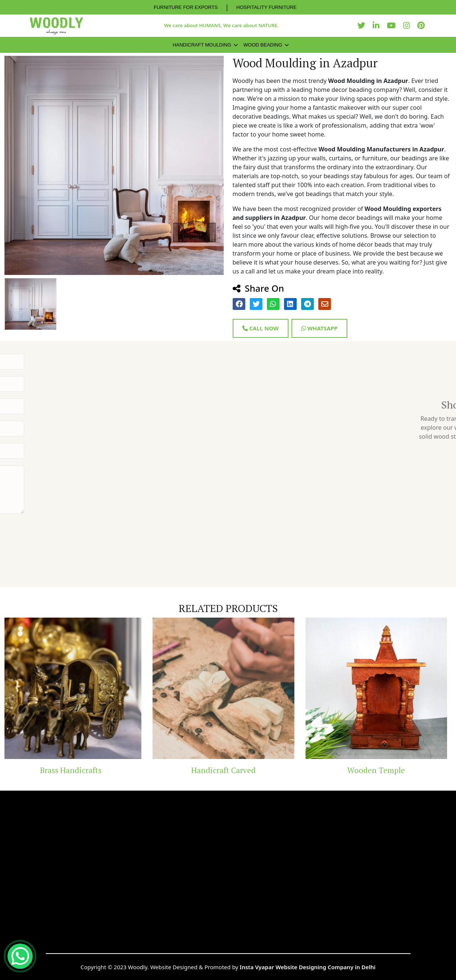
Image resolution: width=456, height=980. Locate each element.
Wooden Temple (381, 770)
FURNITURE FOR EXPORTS (186, 7)
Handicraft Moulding (202, 45)
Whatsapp (319, 328)
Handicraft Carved (228, 770)
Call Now (261, 328)
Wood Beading (263, 45)
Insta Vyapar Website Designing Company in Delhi (308, 967)
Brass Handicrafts (75, 770)
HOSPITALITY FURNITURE (267, 7)
